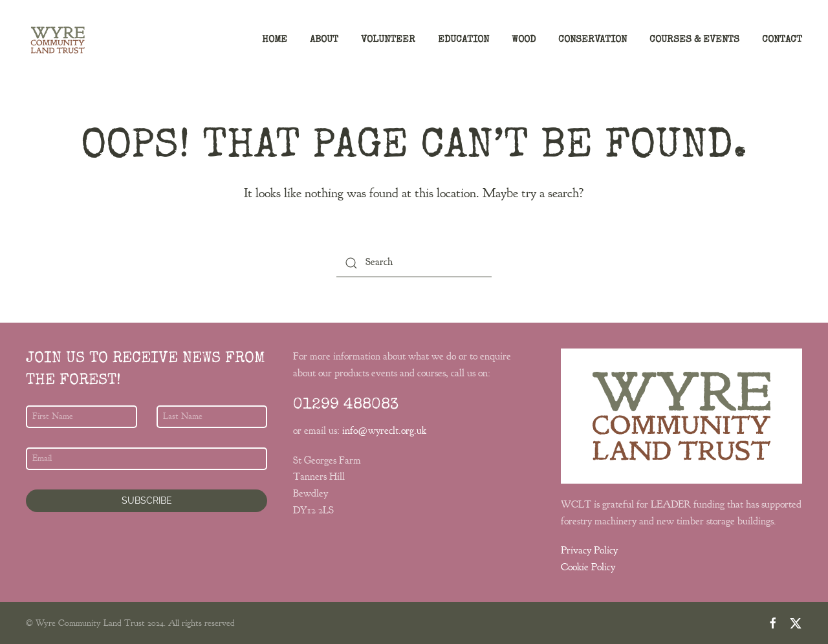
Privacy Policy (589, 550)
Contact (782, 40)
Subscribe (147, 500)
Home (275, 40)
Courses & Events (694, 40)
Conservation (593, 40)
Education (463, 40)
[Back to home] (58, 40)
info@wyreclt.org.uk (384, 431)
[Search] (414, 263)
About (324, 40)
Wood (524, 40)
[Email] (147, 459)
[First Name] (82, 417)
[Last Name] (212, 417)
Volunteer (388, 40)
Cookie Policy (588, 567)
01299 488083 (346, 405)
